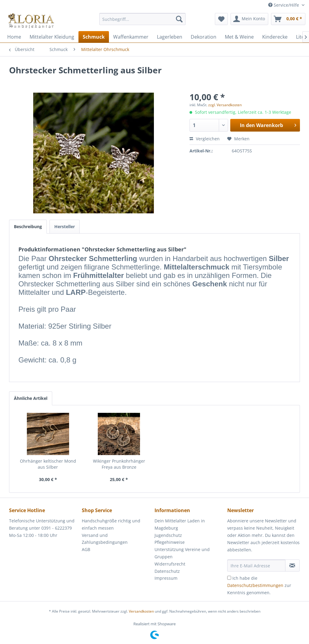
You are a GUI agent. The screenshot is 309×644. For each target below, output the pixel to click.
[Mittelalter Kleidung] (52, 37)
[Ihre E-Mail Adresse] (256, 566)
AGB (86, 549)
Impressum (166, 578)
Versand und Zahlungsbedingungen (105, 539)
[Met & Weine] (239, 37)
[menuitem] (143, 22)
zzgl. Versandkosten (225, 105)
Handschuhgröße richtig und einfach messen (111, 524)
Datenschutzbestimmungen (255, 585)
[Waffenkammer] (131, 37)
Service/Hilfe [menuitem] (284, 5)
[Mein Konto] (249, 19)
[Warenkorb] (288, 19)
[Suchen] (179, 19)
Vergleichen (205, 139)
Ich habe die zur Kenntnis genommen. (259, 585)
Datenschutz (167, 571)
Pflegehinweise (170, 542)
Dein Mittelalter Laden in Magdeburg (180, 524)
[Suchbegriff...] (143, 19)
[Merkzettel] (221, 19)
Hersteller (65, 226)
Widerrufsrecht (170, 564)
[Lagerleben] (170, 37)
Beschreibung (28, 226)
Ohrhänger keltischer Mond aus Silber (48, 464)
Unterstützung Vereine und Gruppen (182, 553)
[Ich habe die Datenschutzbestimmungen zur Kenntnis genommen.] (229, 578)
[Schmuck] (94, 37)
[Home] (14, 37)
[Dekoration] (204, 37)
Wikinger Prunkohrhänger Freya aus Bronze (119, 464)
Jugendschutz (168, 535)
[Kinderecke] (275, 37)
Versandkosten (141, 611)
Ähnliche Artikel (31, 398)
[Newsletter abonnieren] (292, 566)
